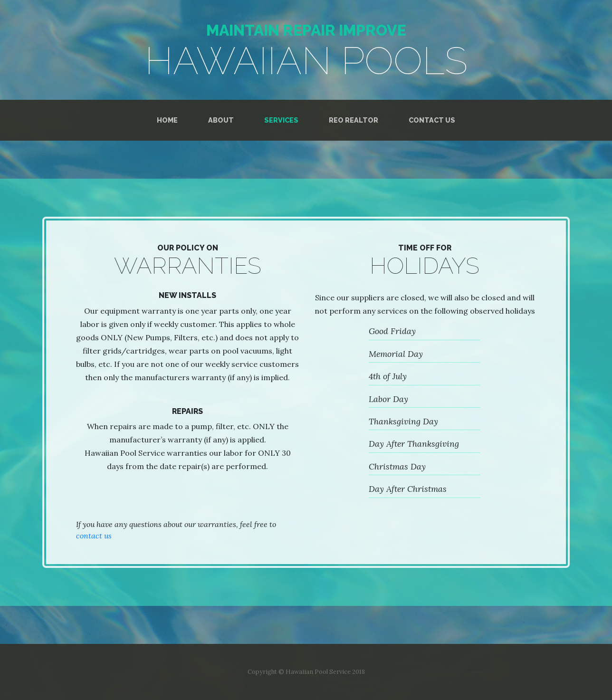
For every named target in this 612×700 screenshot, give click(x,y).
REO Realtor (354, 120)
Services (281, 120)
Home (167, 120)
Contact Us (432, 120)
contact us (94, 536)
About (221, 120)
